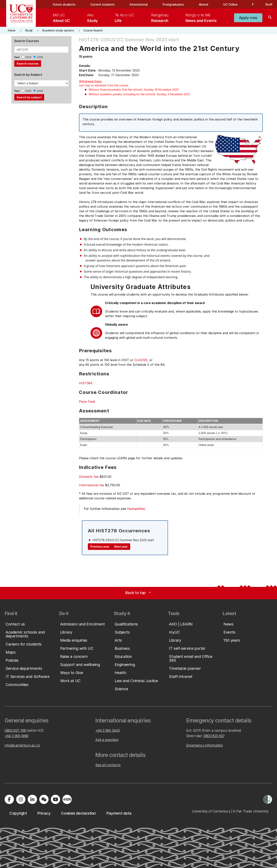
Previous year (100, 547)
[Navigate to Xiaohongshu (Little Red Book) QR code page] (67, 799)
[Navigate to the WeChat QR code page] (44, 799)
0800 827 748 (15, 730)
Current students (102, 4)
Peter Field (87, 402)
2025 (28, 57)
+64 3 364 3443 (107, 730)
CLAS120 (141, 360)
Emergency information (205, 745)
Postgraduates (173, 4)
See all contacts (108, 765)
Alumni (204, 4)
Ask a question (107, 740)
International (139, 4)
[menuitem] (61, 18)
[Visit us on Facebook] (9, 799)
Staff (269, 4)
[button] (248, 18)
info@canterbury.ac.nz (22, 745)
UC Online (230, 4)
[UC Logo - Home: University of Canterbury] (21, 13)
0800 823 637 (214, 736)
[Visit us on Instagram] (21, 799)
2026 (40, 57)
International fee (91, 485)
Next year (121, 547)
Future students (64, 4)
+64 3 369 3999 (16, 736)
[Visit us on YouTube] (55, 799)
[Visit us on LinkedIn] (32, 799)
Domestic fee (89, 477)
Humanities (136, 509)
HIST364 (86, 383)
